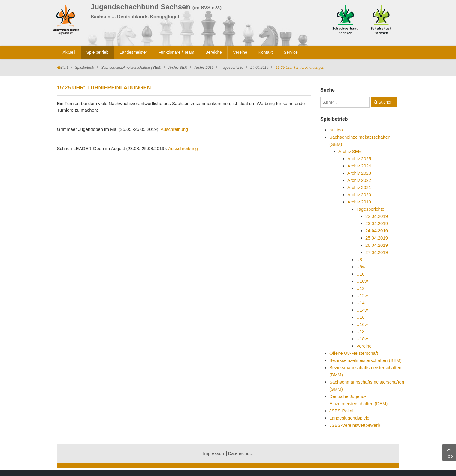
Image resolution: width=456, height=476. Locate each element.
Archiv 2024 (359, 166)
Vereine (364, 346)
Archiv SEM (178, 68)
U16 (361, 317)
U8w (361, 267)
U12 (361, 288)
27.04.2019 (377, 252)
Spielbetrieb (85, 68)
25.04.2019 (377, 238)
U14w (362, 310)
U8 (359, 259)
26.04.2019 (377, 245)
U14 (361, 303)
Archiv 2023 (359, 173)
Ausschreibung (183, 148)
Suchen (385, 102)
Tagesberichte (232, 68)
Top (449, 452)
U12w (362, 295)
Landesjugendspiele (349, 418)
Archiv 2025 (359, 159)
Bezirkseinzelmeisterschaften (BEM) (365, 360)
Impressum (214, 453)
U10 (361, 274)
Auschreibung (174, 129)
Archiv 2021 (359, 187)
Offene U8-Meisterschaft (354, 353)
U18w (362, 339)
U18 (361, 331)
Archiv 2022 (359, 180)
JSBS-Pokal (341, 411)
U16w (362, 324)
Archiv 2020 (359, 195)
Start (64, 68)
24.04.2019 (259, 68)
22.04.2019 (377, 216)
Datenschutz (240, 453)
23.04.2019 (377, 223)
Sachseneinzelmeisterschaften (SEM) (131, 68)
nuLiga (336, 130)
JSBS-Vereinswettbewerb (355, 425)
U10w (362, 281)
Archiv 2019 (204, 68)
